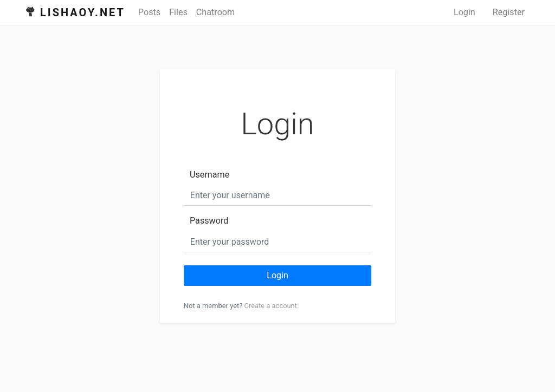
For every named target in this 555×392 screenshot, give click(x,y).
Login (464, 12)
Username (209, 175)
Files (178, 12)
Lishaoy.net (83, 12)
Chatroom (215, 12)
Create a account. (272, 306)
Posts (149, 12)
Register (509, 12)
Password (209, 221)
